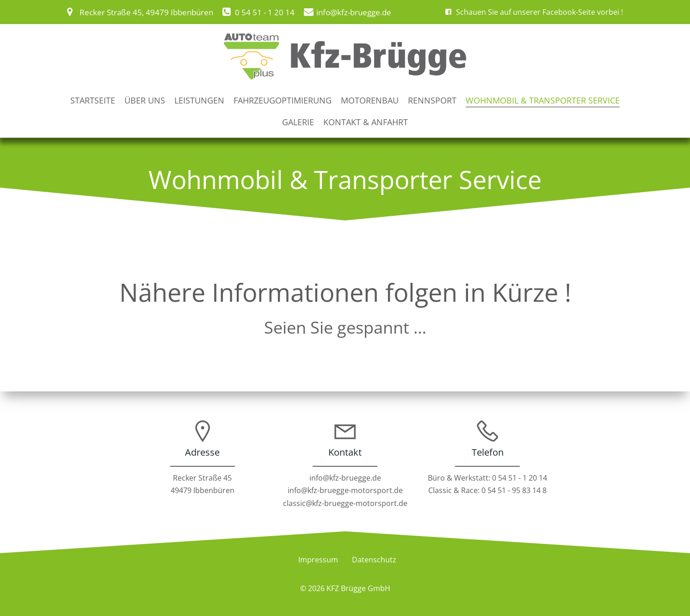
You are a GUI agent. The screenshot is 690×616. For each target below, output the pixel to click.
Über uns (145, 99)
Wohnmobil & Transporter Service (543, 99)
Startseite (93, 99)
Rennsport (432, 99)
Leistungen (199, 99)
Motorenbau (370, 99)
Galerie (298, 121)
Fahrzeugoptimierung (283, 99)
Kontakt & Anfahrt (366, 121)
